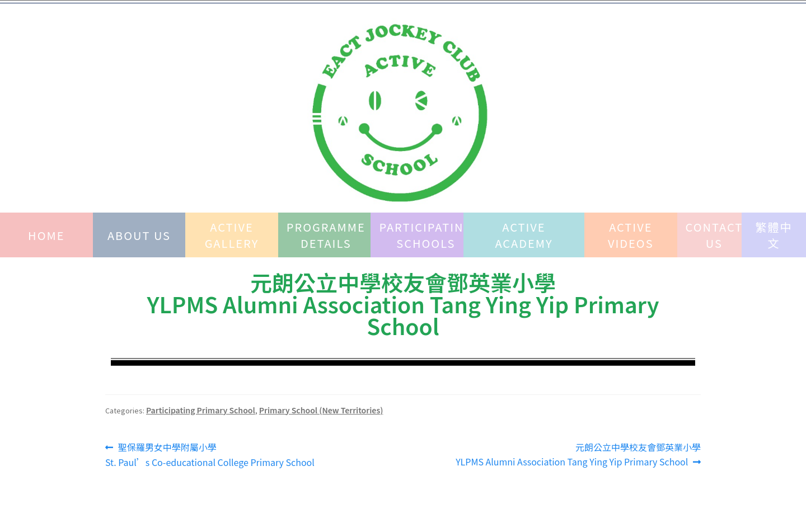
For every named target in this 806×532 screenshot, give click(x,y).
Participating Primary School (201, 410)
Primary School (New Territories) (321, 410)
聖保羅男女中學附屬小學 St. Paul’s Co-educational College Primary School (210, 455)
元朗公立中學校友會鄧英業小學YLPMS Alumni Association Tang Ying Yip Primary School (578, 454)
